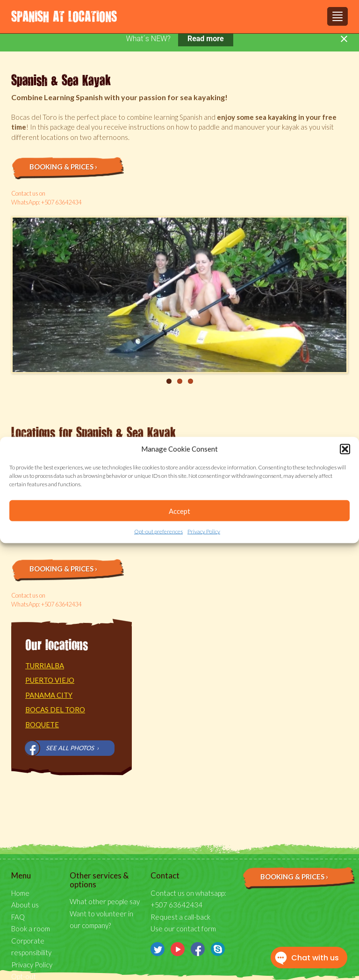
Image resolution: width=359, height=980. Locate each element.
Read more (206, 39)
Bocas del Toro (55, 709)
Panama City (49, 695)
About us (25, 905)
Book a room (31, 929)
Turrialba (45, 666)
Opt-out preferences (158, 531)
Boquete (42, 724)
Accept (179, 511)
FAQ (18, 917)
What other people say (105, 901)
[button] (345, 449)
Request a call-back (180, 917)
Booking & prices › (63, 167)
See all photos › (72, 748)
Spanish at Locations (64, 16)
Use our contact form (183, 929)
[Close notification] (344, 39)
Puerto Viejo (50, 680)
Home (20, 893)
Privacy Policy (204, 531)
